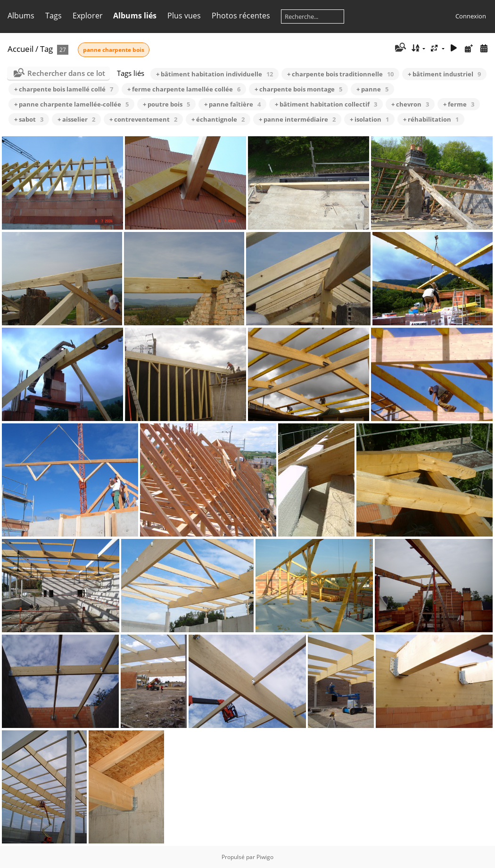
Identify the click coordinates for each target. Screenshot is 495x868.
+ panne (372, 89)
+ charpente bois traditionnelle (340, 74)
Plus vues (184, 16)
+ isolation (369, 119)
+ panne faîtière (232, 104)
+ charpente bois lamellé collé (64, 89)
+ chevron (410, 104)
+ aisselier (76, 119)
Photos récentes (241, 16)
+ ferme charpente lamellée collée (184, 89)
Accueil (21, 49)
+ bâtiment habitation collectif (326, 104)
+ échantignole (218, 119)
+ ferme (459, 104)
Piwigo (265, 857)
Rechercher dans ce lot (66, 73)
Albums (21, 16)
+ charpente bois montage (298, 89)
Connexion (471, 16)
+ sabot (29, 119)
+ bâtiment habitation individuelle (214, 74)
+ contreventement (143, 119)
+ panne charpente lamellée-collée (71, 104)
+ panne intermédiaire (297, 119)
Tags (54, 16)
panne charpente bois (114, 50)
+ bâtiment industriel (444, 74)
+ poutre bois (166, 104)
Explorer (88, 16)
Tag (46, 49)
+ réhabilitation (431, 119)
